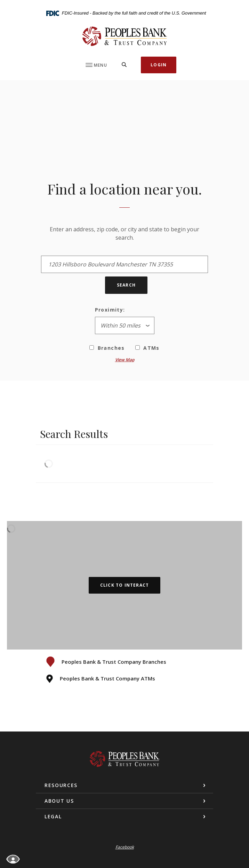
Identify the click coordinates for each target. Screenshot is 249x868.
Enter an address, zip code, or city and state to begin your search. (124, 233)
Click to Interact (124, 585)
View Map (125, 360)
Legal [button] (53, 816)
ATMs (147, 348)
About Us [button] (59, 801)
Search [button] (126, 285)
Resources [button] (61, 785)
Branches (107, 348)
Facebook (125, 847)
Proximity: (110, 310)
